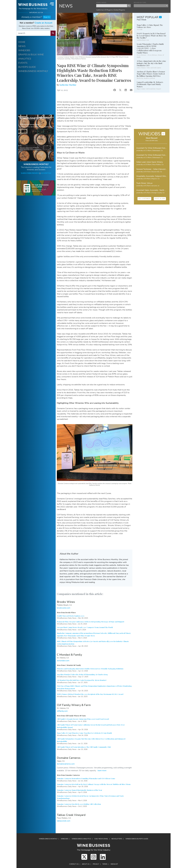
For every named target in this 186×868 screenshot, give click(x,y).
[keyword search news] (112, 6)
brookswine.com (64, 608)
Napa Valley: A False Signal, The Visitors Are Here (150, 26)
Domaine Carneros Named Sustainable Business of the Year (79, 790)
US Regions (108, 10)
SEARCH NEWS (101, 3)
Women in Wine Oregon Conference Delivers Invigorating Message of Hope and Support (91, 622)
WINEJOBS (24, 50)
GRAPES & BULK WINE (31, 55)
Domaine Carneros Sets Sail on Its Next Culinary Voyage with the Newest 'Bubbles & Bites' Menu (94, 784)
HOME (22, 42)
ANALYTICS (25, 59)
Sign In (47, 17)
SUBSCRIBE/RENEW (30, 173)
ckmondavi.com (63, 661)
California (100, 10)
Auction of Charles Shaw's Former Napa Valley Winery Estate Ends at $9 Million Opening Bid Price (151, 74)
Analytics (81, 839)
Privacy (96, 864)
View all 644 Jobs (152, 141)
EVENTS (23, 63)
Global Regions (119, 10)
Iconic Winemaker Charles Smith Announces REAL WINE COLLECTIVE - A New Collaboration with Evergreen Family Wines (150, 48)
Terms (105, 864)
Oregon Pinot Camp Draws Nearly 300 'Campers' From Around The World (85, 627)
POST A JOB (160, 199)
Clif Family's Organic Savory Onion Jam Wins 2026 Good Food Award (83, 719)
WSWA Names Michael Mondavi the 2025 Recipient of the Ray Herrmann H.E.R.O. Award (90, 694)
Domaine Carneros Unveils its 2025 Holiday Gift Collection (79, 804)
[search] (34, 33)
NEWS (22, 46)
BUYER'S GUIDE (27, 67)
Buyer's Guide (137, 839)
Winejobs (65, 839)
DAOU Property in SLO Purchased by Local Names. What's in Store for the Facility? (152, 36)
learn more (102, 771)
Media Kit (114, 864)
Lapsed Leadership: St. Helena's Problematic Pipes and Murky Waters (150, 84)
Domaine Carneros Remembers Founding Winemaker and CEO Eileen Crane (86, 778)
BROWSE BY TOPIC (140, 3)
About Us (86, 864)
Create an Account (44, 23)
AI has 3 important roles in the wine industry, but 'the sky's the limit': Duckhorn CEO (151, 63)
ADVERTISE (46, 173)
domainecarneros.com (66, 764)
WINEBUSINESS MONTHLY (33, 71)
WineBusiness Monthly (48, 839)
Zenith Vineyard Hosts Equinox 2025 (71, 616)
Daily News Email (101, 839)
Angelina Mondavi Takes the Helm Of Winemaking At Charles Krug (82, 674)
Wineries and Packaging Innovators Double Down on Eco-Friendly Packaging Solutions (90, 669)
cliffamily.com (62, 711)
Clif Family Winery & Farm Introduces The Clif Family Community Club (84, 747)
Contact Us (74, 864)
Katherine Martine (68, 85)
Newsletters (117, 839)
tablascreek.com (64, 821)
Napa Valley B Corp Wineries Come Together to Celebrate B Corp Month (84, 733)
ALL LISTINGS (144, 199)
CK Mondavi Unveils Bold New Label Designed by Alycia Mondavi (82, 680)
